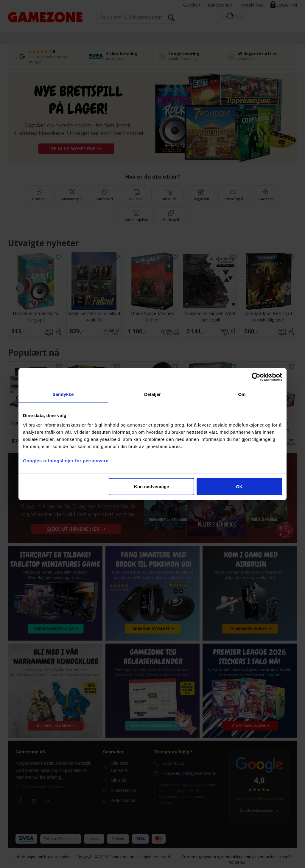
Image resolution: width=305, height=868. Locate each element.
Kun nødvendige (152, 486)
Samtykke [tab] (63, 394)
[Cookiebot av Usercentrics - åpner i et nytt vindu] (256, 377)
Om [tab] (242, 394)
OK (239, 486)
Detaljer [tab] (152, 394)
